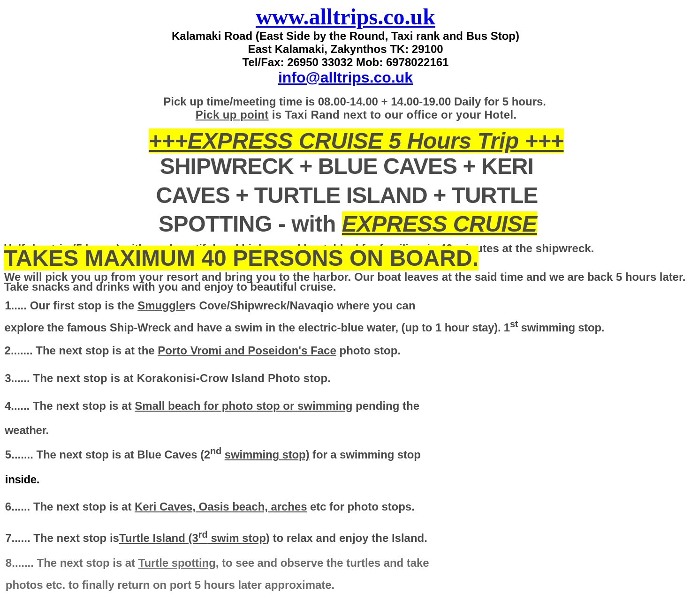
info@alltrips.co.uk (345, 77)
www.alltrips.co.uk (345, 17)
